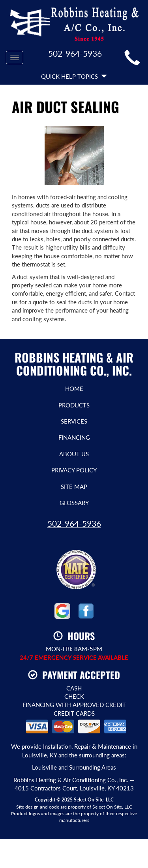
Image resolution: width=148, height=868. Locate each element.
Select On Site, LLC (94, 800)
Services (74, 421)
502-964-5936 (74, 523)
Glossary (74, 503)
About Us (74, 454)
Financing (74, 437)
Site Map (74, 487)
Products (74, 405)
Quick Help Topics (74, 76)
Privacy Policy (74, 470)
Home (74, 389)
